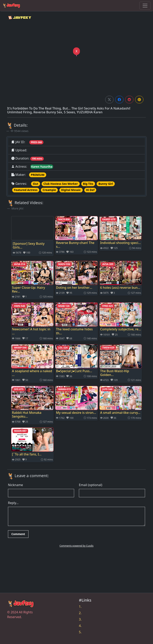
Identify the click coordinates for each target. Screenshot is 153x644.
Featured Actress (26, 190)
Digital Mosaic (71, 190)
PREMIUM (38, 175)
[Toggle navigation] (145, 6)
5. (80, 632)
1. (80, 607)
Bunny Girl (106, 184)
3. (80, 619)
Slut (36, 184)
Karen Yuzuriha (42, 167)
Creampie (49, 190)
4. (80, 626)
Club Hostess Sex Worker (61, 184)
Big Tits (88, 184)
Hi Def (90, 190)
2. (80, 613)
